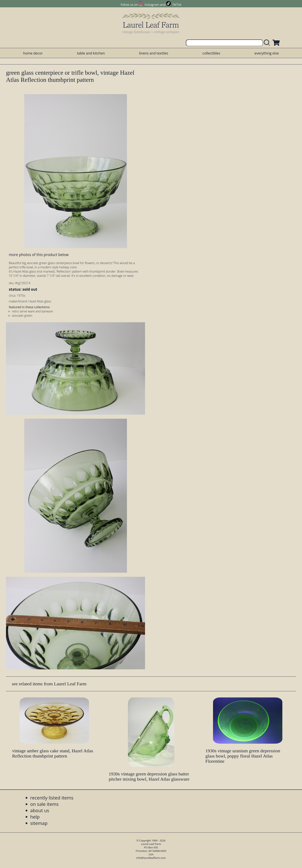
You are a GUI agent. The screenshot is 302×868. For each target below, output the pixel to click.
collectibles (211, 53)
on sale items (44, 804)
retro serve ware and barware (32, 311)
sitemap (39, 823)
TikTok (177, 5)
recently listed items (52, 798)
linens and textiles (154, 53)
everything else (267, 53)
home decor (33, 53)
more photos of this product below (39, 255)
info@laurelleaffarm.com (151, 858)
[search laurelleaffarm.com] (268, 43)
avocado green (22, 316)
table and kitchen (91, 53)
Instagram (152, 5)
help (35, 817)
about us (40, 810)
